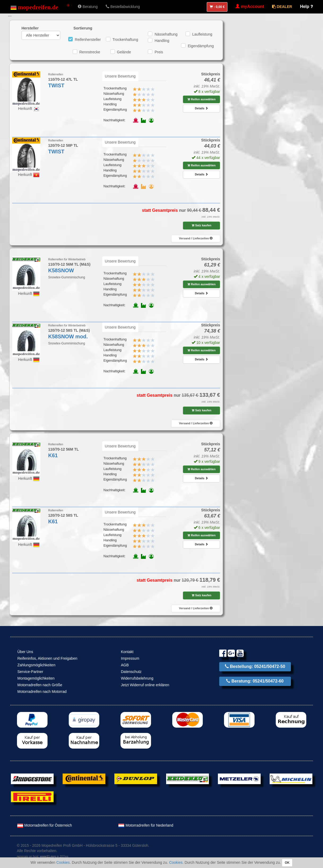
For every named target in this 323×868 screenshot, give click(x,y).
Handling (162, 41)
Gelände (124, 52)
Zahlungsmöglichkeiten (36, 665)
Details (201, 108)
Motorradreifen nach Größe (40, 685)
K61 (53, 455)
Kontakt (127, 652)
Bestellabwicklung (123, 7)
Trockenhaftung (125, 40)
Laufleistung (202, 34)
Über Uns (25, 652)
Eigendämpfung (201, 46)
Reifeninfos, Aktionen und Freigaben (48, 658)
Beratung (88, 7)
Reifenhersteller (88, 40)
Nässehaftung (166, 34)
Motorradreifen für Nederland (146, 825)
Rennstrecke (90, 52)
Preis (159, 52)
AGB (125, 665)
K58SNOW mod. (68, 336)
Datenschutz (131, 672)
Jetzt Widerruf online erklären (145, 685)
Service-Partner (30, 672)
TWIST (56, 85)
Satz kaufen (201, 225)
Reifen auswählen (201, 99)
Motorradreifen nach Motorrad (42, 692)
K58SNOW (61, 270)
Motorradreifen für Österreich (45, 825)
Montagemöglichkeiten (36, 678)
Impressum (130, 658)
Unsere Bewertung (120, 76)
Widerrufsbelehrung (137, 678)
